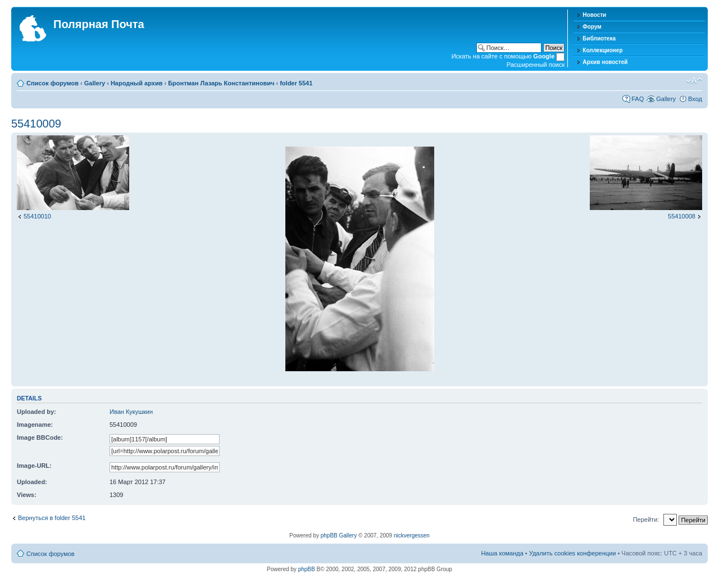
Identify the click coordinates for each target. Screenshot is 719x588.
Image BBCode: (40, 437)
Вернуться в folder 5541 (52, 518)
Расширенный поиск (536, 65)
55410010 (37, 216)
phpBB (307, 569)
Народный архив (137, 83)
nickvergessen (412, 535)
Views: (27, 495)
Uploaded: (32, 482)
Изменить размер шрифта (694, 81)
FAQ (638, 99)
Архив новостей (605, 62)
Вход (695, 99)
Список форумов (53, 83)
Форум (592, 27)
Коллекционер (602, 50)
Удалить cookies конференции (573, 553)
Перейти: (646, 519)
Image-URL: (34, 466)
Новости (594, 15)
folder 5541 (296, 83)
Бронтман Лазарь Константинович (221, 83)
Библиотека (599, 38)
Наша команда (502, 553)
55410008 (682, 216)
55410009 (36, 124)
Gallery (95, 83)
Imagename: (35, 425)
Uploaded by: (37, 412)
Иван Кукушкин (131, 412)
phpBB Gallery (339, 535)
